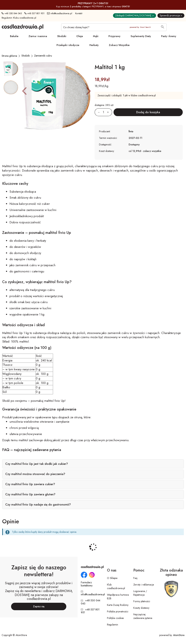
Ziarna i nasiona (38, 36)
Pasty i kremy (169, 36)
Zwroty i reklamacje (144, 585)
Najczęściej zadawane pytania (143, 616)
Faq (135, 578)
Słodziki (62, 36)
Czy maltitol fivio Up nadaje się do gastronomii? (38, 504)
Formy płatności (142, 601)
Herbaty (94, 45)
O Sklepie (112, 578)
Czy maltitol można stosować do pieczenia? (35, 474)
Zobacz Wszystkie (119, 45)
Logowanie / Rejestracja (140, 593)
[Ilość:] (103, 112)
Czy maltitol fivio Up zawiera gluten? (30, 494)
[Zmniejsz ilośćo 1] (97, 112)
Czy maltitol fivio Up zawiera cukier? (30, 484)
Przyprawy (114, 36)
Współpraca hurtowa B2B (118, 597)
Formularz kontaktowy (87, 584)
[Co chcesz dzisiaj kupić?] (114, 27)
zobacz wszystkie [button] (152, 151)
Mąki (96, 36)
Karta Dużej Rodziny (118, 605)
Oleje (80, 36)
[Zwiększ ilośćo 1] (110, 112)
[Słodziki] (26, 56)
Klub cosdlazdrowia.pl (116, 586)
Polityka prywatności (118, 611)
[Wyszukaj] (163, 27)
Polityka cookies (115, 618)
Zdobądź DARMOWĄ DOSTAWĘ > (135, 15)
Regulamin (113, 625)
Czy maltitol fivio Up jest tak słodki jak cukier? (37, 464)
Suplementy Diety (141, 36)
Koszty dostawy (141, 608)
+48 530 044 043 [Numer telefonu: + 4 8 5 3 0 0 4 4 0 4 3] (12, 13)
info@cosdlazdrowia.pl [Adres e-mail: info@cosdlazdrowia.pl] (60, 13)
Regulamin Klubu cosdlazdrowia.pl (19, 18)
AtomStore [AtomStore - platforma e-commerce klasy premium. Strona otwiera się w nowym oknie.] (179, 635)
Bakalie (14, 36)
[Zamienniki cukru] (43, 56)
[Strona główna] (9, 56)
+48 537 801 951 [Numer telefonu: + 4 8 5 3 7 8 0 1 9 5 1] (35, 13)
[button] (24, 91)
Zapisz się (39, 606)
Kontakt (79, 13)
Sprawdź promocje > (171, 15)
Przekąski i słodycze (68, 45)
